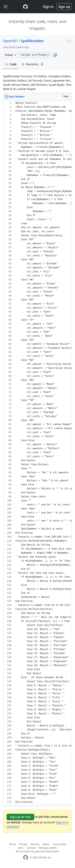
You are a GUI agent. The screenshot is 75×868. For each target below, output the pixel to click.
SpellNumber (32, 41)
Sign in (48, 7)
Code (11, 64)
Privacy (23, 844)
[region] (37, 453)
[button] (55, 55)
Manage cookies (48, 848)
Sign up (64, 7)
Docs (21, 848)
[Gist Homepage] (25, 7)
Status (46, 844)
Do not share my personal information (38, 851)
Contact (31, 848)
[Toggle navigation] (6, 7)
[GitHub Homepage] (26, 857)
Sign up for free (20, 817)
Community (59, 844)
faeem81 (11, 41)
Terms (12, 844)
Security (35, 844)
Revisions (33, 64)
